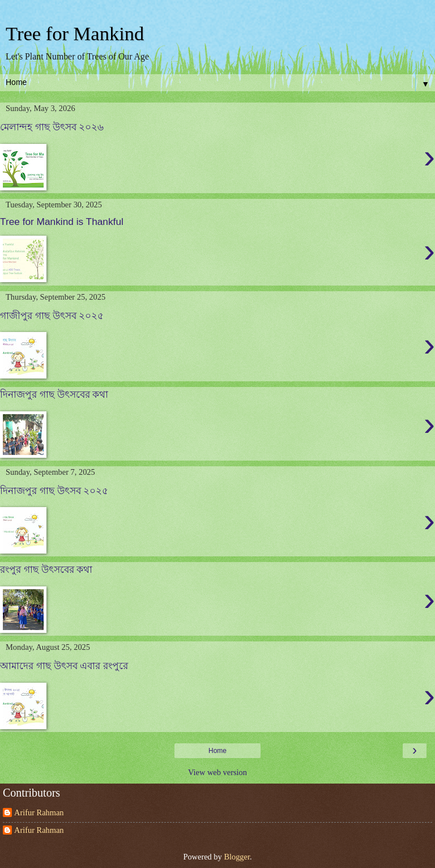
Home (217, 751)
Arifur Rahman (39, 812)
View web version (217, 772)
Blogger (237, 857)
